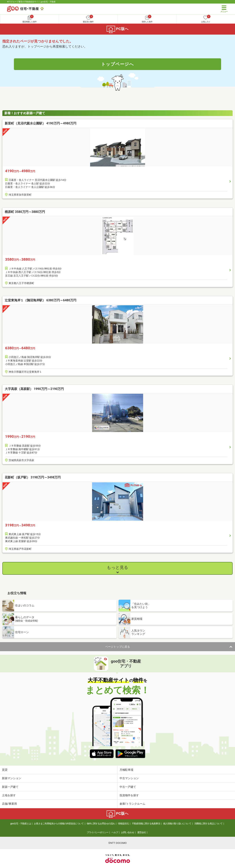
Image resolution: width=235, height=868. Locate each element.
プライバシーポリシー (98, 832)
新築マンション (12, 778)
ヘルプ (115, 832)
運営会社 (142, 832)
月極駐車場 (126, 770)
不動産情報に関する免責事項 (146, 824)
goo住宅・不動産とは (21, 824)
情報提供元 (123, 824)
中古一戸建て (128, 787)
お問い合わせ (128, 832)
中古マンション (129, 778)
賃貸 (5, 770)
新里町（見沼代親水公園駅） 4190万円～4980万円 (41, 123)
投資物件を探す (129, 795)
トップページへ (117, 64)
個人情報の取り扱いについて (177, 824)
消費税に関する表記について (208, 824)
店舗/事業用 (9, 804)
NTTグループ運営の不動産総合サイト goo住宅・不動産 (31, 2)
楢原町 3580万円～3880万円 (25, 212)
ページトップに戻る (118, 647)
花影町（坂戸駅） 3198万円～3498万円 (33, 477)
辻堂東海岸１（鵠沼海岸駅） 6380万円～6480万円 (41, 300)
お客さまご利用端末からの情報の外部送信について (59, 824)
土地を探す (9, 795)
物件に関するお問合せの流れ (101, 824)
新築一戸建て (10, 787)
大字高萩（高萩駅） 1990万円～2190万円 (34, 389)
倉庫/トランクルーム (133, 804)
